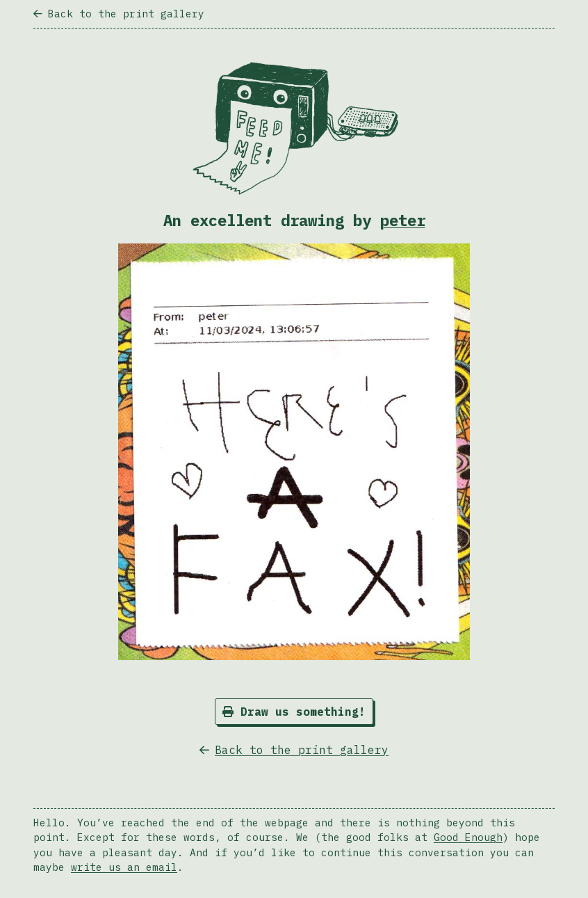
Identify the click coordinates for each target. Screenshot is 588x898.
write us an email (124, 867)
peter (403, 220)
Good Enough (468, 837)
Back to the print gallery (119, 14)
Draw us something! (294, 712)
